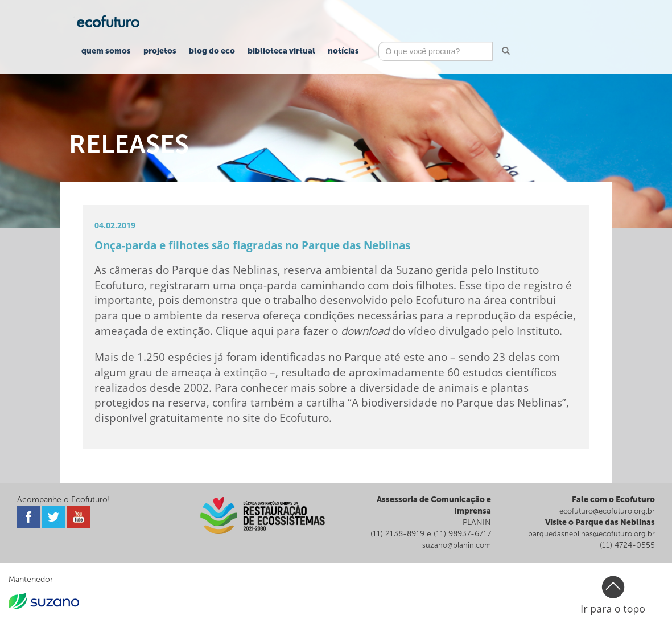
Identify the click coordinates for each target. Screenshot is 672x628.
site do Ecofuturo (286, 418)
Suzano (415, 270)
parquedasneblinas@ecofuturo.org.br (591, 534)
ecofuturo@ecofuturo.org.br (607, 511)
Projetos (160, 51)
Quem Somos (106, 51)
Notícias (343, 51)
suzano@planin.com (457, 545)
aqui (262, 331)
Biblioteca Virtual (281, 51)
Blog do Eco (212, 51)
